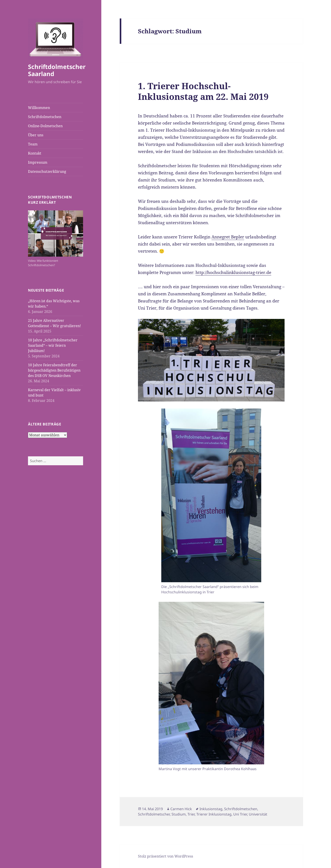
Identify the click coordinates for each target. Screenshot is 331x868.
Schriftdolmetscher (154, 814)
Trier (191, 814)
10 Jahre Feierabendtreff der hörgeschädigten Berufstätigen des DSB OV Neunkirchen (54, 370)
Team (33, 144)
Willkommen (39, 108)
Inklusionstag (211, 809)
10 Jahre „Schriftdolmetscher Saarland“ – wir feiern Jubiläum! (53, 345)
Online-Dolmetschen (45, 126)
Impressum (38, 162)
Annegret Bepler (228, 237)
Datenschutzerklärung (47, 171)
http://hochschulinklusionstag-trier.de (233, 272)
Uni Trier (240, 814)
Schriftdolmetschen (45, 117)
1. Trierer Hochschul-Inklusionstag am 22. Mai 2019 (203, 91)
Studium (179, 814)
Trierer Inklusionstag (214, 814)
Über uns (36, 135)
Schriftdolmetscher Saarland (57, 70)
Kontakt (35, 153)
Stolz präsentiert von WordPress (165, 856)
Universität (258, 814)
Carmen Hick (181, 809)
